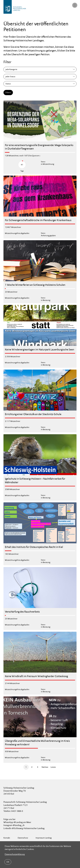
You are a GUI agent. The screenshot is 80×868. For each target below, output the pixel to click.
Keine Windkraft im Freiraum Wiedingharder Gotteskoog (36, 676)
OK (8, 862)
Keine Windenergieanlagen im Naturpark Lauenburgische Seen (40, 349)
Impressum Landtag (44, 838)
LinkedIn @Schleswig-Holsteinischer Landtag (24, 828)
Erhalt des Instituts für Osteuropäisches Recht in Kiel (34, 547)
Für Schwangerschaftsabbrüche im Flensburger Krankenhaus (38, 220)
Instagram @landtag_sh (14, 825)
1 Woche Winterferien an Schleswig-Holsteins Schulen (35, 285)
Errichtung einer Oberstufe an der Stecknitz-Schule (33, 414)
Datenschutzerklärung (15, 854)
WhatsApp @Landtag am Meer (17, 822)
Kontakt (7, 838)
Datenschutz (23, 838)
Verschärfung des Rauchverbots (22, 612)
